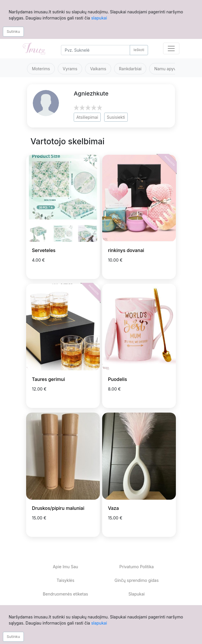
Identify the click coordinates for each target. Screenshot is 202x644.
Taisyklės (65, 580)
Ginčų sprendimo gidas (136, 580)
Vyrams (70, 69)
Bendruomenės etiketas (66, 594)
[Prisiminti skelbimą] (88, 269)
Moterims (41, 69)
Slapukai (136, 594)
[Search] (95, 50)
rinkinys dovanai (126, 250)
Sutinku (13, 31)
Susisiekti (116, 117)
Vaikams (98, 69)
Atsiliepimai (87, 117)
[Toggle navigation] (171, 48)
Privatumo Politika (136, 567)
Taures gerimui (48, 379)
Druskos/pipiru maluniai (58, 508)
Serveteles (44, 250)
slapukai (99, 18)
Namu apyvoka (168, 69)
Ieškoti (139, 50)
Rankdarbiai (130, 69)
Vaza (113, 508)
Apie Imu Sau (65, 567)
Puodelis (118, 379)
